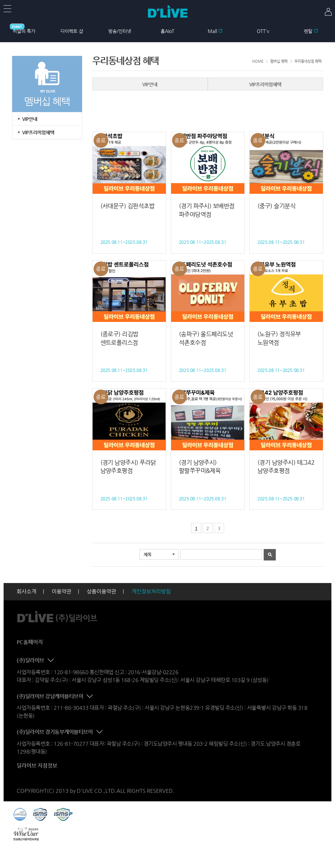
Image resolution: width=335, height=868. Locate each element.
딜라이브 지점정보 (37, 766)
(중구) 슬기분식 (276, 206)
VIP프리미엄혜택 (38, 132)
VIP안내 (30, 119)
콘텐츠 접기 (51, 660)
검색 (270, 555)
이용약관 (62, 591)
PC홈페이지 (30, 642)
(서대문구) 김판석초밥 (128, 206)
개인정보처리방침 (151, 591)
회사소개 (26, 591)
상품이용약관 (101, 591)
